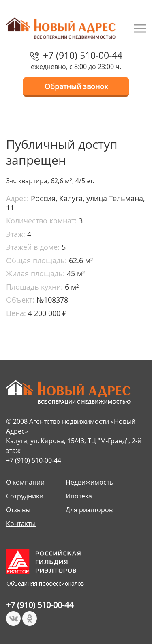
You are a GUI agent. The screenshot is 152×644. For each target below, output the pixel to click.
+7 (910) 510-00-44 (83, 55)
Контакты (21, 524)
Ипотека (79, 496)
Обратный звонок (76, 86)
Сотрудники (25, 496)
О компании (25, 482)
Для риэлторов (89, 510)
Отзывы (18, 510)
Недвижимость (89, 482)
